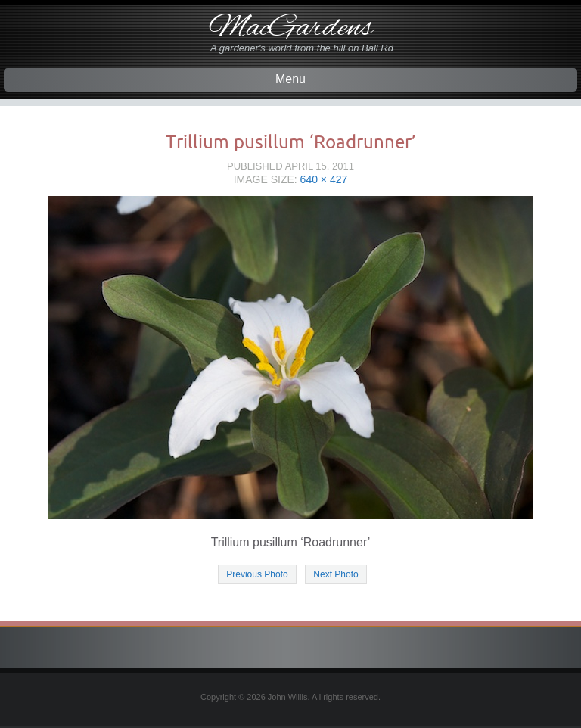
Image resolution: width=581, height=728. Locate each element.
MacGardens (291, 28)
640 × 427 (324, 179)
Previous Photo (257, 574)
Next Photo (336, 574)
